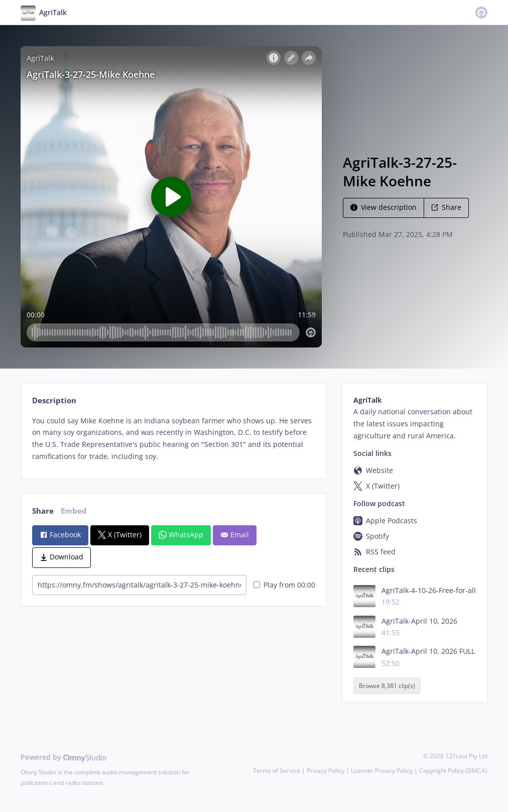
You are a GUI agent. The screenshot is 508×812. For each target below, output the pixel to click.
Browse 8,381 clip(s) (387, 686)
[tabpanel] (173, 439)
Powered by (63, 757)
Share (446, 207)
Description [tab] (54, 400)
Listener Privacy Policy (382, 771)
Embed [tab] (74, 511)
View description (384, 207)
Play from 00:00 (284, 585)
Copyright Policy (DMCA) (453, 771)
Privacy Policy (326, 771)
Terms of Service (277, 771)
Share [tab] (43, 511)
